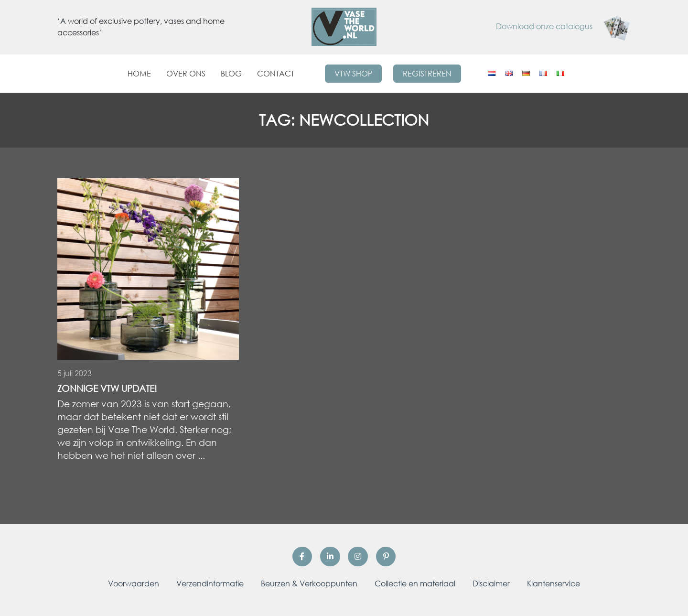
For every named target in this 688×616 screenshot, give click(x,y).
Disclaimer (491, 584)
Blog (231, 74)
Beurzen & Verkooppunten (309, 584)
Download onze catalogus (563, 26)
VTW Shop (353, 74)
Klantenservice (554, 584)
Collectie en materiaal (415, 584)
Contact (276, 74)
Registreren (427, 74)
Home (139, 74)
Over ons (186, 74)
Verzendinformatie (210, 584)
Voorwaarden (134, 584)
